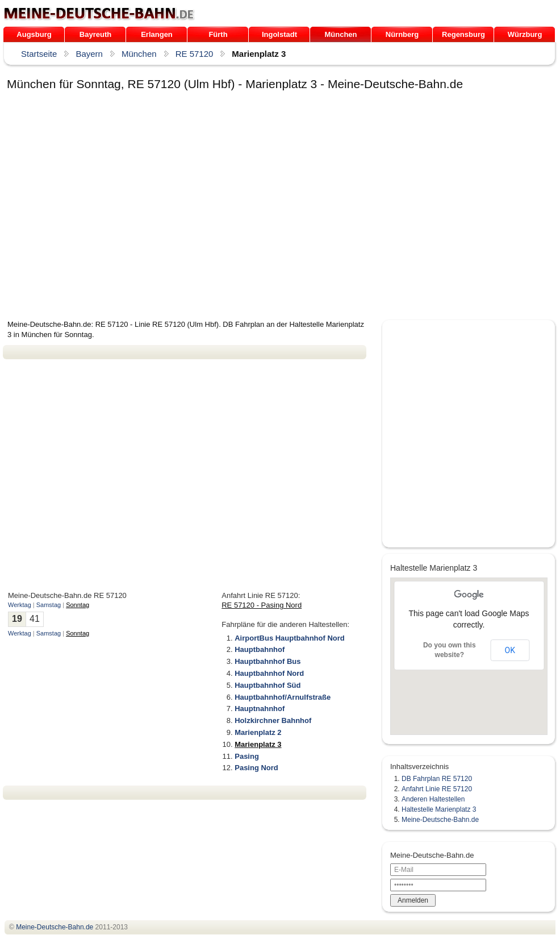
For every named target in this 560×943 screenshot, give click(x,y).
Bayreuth (95, 34)
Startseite (39, 54)
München (340, 34)
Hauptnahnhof (260, 709)
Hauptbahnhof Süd (268, 685)
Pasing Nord (256, 768)
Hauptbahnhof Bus (268, 661)
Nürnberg (402, 34)
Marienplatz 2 (258, 732)
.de (99, 14)
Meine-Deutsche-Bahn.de (440, 820)
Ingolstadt (279, 34)
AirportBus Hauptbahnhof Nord (290, 638)
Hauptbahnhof (260, 649)
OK (510, 650)
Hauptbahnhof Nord (269, 673)
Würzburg (525, 34)
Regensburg (463, 34)
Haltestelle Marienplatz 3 (439, 809)
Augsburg (34, 34)
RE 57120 (195, 54)
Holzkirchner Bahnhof (273, 720)
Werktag (20, 605)
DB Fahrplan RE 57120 (437, 779)
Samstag (49, 605)
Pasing (247, 756)
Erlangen (157, 34)
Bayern (89, 54)
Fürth (218, 34)
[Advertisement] (109, 207)
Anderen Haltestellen (433, 799)
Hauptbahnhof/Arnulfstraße (283, 697)
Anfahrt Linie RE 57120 (437, 789)
